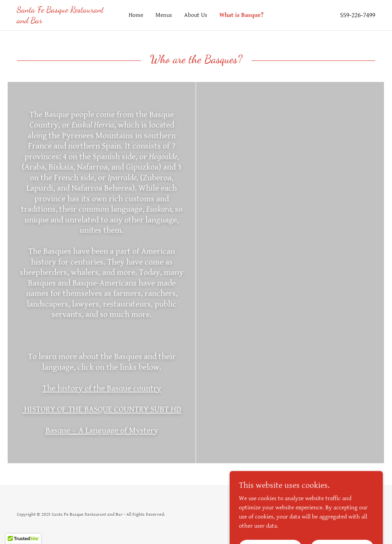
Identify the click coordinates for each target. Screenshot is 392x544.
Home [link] (136, 15)
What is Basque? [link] (241, 15)
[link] (62, 21)
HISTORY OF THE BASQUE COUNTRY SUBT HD (102, 409)
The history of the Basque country (102, 388)
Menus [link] (164, 15)
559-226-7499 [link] (358, 15)
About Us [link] (196, 15)
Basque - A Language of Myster (100, 430)
